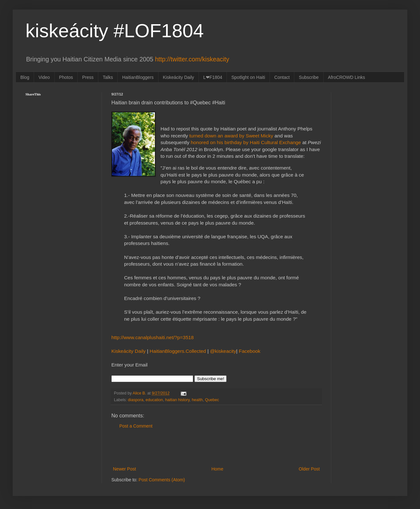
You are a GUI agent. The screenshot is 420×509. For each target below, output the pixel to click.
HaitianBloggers (138, 77)
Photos (66, 77)
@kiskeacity (223, 351)
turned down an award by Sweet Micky (231, 136)
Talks (108, 77)
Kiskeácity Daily (178, 77)
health (197, 400)
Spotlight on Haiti (248, 77)
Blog (25, 77)
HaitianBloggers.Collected (178, 351)
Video (44, 77)
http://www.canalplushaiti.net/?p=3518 (153, 337)
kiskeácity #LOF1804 (115, 31)
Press (88, 77)
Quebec (212, 400)
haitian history (177, 400)
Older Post (309, 469)
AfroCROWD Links (347, 77)
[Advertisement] (216, 448)
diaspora (136, 400)
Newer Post (124, 469)
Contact (282, 77)
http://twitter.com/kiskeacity (192, 59)
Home (217, 469)
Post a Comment (136, 426)
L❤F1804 (213, 77)
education (154, 400)
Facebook (250, 351)
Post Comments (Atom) (162, 480)
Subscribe (309, 77)
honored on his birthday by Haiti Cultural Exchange (246, 142)
